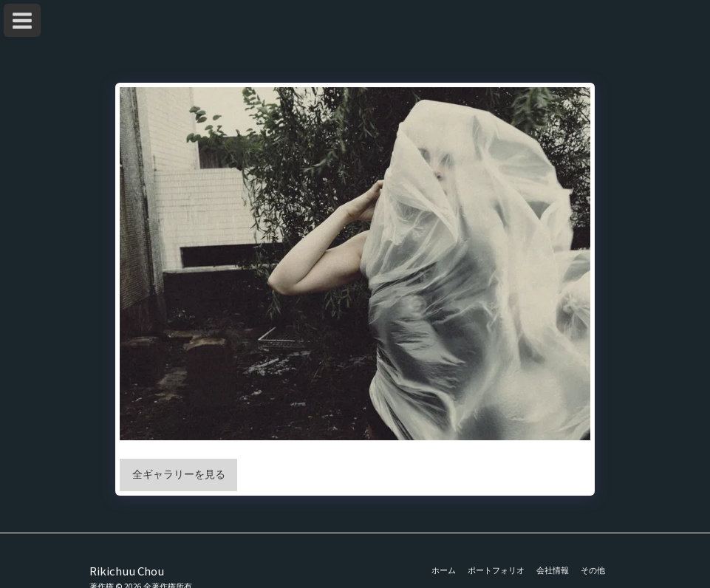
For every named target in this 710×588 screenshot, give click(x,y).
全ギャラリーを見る (179, 474)
